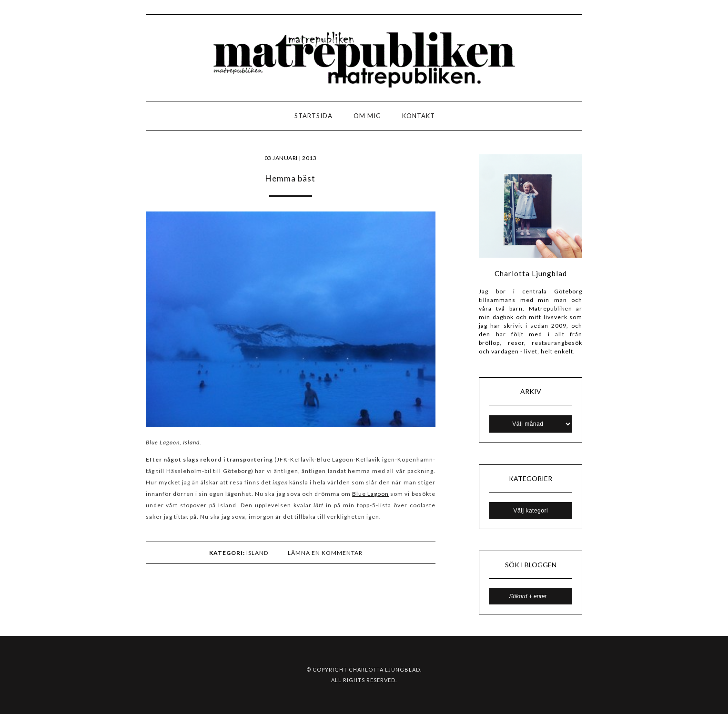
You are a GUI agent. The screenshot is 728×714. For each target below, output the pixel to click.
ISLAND (257, 553)
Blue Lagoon (370, 494)
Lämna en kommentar (325, 553)
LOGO (37, 118)
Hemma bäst (290, 178)
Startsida (313, 116)
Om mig (367, 116)
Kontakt (419, 116)
